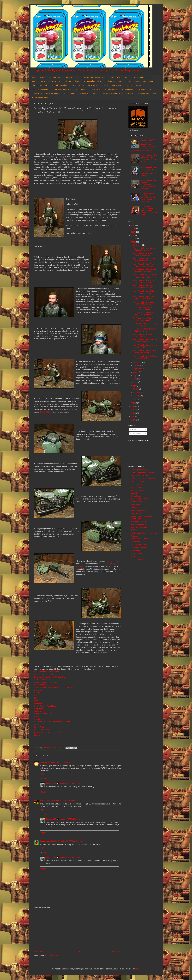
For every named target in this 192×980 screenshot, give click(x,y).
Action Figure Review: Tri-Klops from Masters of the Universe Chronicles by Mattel (149, 185)
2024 (133, 232)
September (138, 369)
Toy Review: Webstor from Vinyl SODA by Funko (145, 330)
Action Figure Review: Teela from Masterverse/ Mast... (143, 287)
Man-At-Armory (118, 85)
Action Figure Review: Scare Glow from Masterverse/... (144, 265)
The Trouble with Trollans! (146, 93)
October (136, 365)
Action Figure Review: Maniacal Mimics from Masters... (145, 341)
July (135, 376)
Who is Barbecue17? (73, 77)
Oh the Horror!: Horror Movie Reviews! (47, 81)
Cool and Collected (138, 481)
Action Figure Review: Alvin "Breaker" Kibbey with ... (143, 254)
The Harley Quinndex (40, 85)
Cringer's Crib (80, 89)
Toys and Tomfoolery (138, 559)
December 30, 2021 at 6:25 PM (60, 762)
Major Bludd (39, 711)
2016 (133, 413)
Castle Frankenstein (40, 97)
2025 (133, 229)
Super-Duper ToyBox (49, 841)
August (136, 372)
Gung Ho (38, 703)
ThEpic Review (136, 553)
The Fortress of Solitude (88, 93)
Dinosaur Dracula (137, 490)
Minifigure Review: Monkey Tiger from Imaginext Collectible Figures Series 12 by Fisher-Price (149, 198)
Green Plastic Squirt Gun (140, 499)
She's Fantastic (136, 542)
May (135, 382)
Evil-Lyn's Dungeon (111, 89)
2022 (133, 239)
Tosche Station (78, 85)
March (136, 389)
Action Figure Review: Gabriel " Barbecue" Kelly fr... (145, 249)
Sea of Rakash (95, 89)
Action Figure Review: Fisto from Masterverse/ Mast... (145, 276)
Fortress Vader (70, 93)
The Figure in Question (139, 545)
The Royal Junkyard (53, 93)
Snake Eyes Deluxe (42, 730)
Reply (42, 774)
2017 (133, 410)
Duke (36, 695)
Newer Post (39, 951)
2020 (133, 400)
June (135, 379)
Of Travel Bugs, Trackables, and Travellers (117, 93)
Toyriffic (134, 556)
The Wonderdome (144, 89)
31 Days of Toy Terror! (118, 77)
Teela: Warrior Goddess (41, 89)
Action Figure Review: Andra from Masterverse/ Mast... (144, 281)
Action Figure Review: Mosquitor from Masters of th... (145, 335)
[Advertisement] (78, 930)
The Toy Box (45, 800)
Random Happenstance (140, 539)
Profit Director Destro (43, 714)
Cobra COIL (45, 412)
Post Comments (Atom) (54, 956)
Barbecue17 (51, 783)
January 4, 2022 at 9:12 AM (70, 783)
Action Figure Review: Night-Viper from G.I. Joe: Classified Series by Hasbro (149, 158)
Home (34, 77)
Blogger (138, 969)
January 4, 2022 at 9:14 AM (70, 857)
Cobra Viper (39, 690)
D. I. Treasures (136, 484)
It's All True (135, 508)
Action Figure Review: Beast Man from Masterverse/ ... (144, 303)
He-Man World (136, 502)
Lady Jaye (38, 709)
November (137, 362)
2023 (133, 235)
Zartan (37, 735)
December (137, 245)
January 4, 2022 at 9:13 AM (70, 819)
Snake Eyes (39, 727)
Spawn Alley (37, 93)
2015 (133, 416)
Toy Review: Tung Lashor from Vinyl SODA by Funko (144, 308)
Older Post (116, 951)
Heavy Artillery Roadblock (45, 706)
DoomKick (135, 493)
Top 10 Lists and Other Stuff (141, 77)
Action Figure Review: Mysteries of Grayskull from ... (145, 346)
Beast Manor (148, 81)
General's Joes (136, 496)
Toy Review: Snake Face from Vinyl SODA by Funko (144, 319)
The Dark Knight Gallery (92, 81)
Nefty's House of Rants (139, 527)
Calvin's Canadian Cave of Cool (143, 479)
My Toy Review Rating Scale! (95, 77)
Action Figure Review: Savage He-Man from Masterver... (144, 271)
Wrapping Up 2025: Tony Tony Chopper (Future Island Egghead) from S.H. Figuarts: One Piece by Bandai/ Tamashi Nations (143, 145)
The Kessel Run (93, 85)
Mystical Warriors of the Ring (142, 524)
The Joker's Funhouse (60, 85)
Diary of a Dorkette (138, 487)
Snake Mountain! (133, 81)
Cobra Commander (42, 679)
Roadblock (39, 719)
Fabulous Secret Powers (114, 81)
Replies (45, 779)
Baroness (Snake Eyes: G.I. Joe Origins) (51, 677)
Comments (135, 434)
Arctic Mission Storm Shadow (46, 672)
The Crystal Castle (134, 85)
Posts (133, 429)
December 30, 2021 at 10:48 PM (63, 800)
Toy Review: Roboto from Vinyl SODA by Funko (144, 325)
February (137, 392)
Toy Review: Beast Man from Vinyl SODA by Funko (144, 314)
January (136, 396)
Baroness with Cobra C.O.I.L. (46, 674)
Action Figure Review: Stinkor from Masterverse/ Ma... (144, 260)
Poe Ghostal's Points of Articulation (144, 533)
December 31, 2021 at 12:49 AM (70, 841)
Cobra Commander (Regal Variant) (49, 682)
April (135, 386)
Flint (36, 701)
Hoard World (135, 505)
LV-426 (106, 85)
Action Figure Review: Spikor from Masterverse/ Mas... (144, 292)
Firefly (37, 698)
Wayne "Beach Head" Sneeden (47, 732)
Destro (37, 693)
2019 (133, 403)
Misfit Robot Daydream (139, 521)
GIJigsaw (44, 762)
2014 (133, 420)
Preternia (134, 536)
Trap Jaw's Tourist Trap (63, 89)
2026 (133, 225)
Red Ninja (38, 716)
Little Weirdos (136, 513)
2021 (133, 242)
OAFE (133, 530)
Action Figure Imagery (139, 470)
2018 (133, 407)
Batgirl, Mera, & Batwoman (141, 476)
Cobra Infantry (40, 685)
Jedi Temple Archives (139, 511)
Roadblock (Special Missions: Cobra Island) (52, 722)
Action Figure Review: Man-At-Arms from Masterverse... (144, 298)
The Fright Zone (128, 89)
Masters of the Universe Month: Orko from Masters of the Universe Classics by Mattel (149, 211)
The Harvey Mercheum (139, 548)
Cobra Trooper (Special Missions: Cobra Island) (54, 687)
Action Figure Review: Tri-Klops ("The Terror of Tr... (145, 357)
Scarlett (37, 724)
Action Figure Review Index (51, 77)
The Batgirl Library (72, 81)
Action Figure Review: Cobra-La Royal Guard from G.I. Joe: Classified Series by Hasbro (149, 172)
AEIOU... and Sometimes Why (142, 473)
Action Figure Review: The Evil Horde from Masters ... (144, 352)
